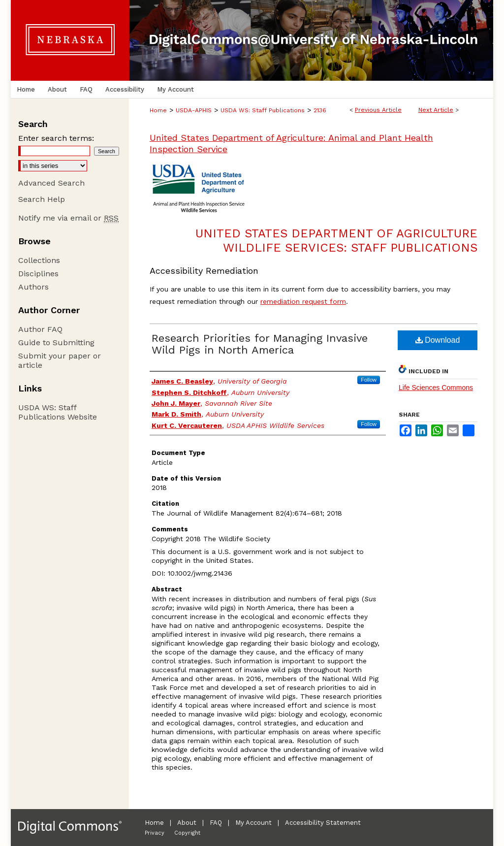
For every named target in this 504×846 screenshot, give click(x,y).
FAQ (216, 823)
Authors (33, 287)
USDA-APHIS (194, 110)
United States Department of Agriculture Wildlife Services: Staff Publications (336, 241)
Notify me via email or (68, 218)
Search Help (42, 199)
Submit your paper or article (60, 360)
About (187, 823)
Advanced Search (51, 183)
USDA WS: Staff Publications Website (58, 412)
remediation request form (303, 301)
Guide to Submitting (56, 342)
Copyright (187, 833)
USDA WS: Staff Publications (263, 110)
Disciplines (38, 274)
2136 (320, 110)
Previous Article (378, 110)
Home (158, 110)
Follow (369, 380)
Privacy (155, 833)
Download (438, 340)
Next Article (436, 110)
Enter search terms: (56, 138)
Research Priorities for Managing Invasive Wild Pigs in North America (260, 344)
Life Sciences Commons (436, 388)
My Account (253, 823)
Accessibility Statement (323, 823)
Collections (39, 260)
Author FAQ (40, 329)
